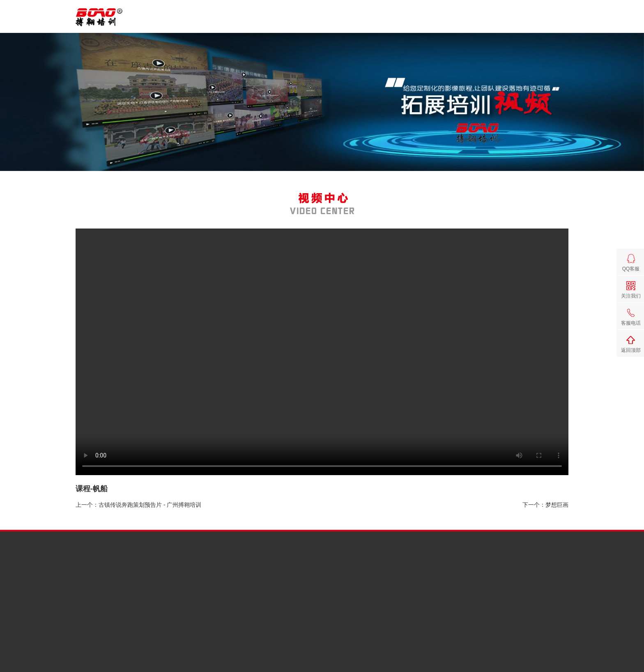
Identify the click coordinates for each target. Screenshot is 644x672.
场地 (527, 22)
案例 (457, 22)
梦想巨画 (557, 505)
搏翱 (388, 22)
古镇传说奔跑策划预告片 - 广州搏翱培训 (150, 505)
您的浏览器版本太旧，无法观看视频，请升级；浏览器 (322, 352)
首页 (353, 22)
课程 (423, 22)
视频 (492, 22)
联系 (561, 22)
